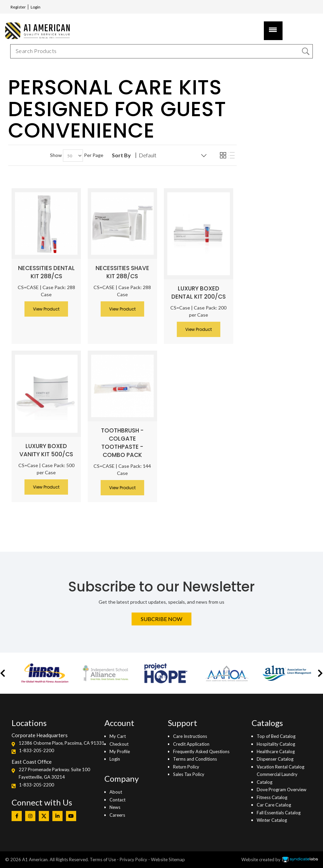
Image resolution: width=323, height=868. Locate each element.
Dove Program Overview (282, 790)
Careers (117, 815)
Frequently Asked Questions (201, 751)
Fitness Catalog (272, 797)
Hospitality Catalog (276, 744)
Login (36, 7)
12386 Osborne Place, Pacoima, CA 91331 (62, 743)
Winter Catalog (272, 820)
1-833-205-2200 (37, 750)
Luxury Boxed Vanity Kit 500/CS (46, 450)
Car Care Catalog (274, 805)
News (115, 807)
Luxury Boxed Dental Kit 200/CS (199, 293)
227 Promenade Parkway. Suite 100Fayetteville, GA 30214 (54, 773)
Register (18, 7)
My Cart (118, 736)
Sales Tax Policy (189, 774)
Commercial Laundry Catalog (277, 778)
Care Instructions (190, 736)
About (116, 792)
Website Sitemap (168, 860)
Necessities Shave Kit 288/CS (122, 272)
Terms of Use (103, 860)
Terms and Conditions (195, 759)
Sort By (121, 155)
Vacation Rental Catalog (280, 767)
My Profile (120, 751)
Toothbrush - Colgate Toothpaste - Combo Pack (122, 443)
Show (56, 155)
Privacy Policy (133, 860)
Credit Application (191, 744)
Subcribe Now (161, 619)
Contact (117, 800)
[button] (3, 673)
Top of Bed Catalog (276, 736)
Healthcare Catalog (276, 751)
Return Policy (186, 767)
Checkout (119, 744)
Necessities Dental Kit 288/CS (46, 272)
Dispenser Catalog (275, 759)
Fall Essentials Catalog (279, 813)
